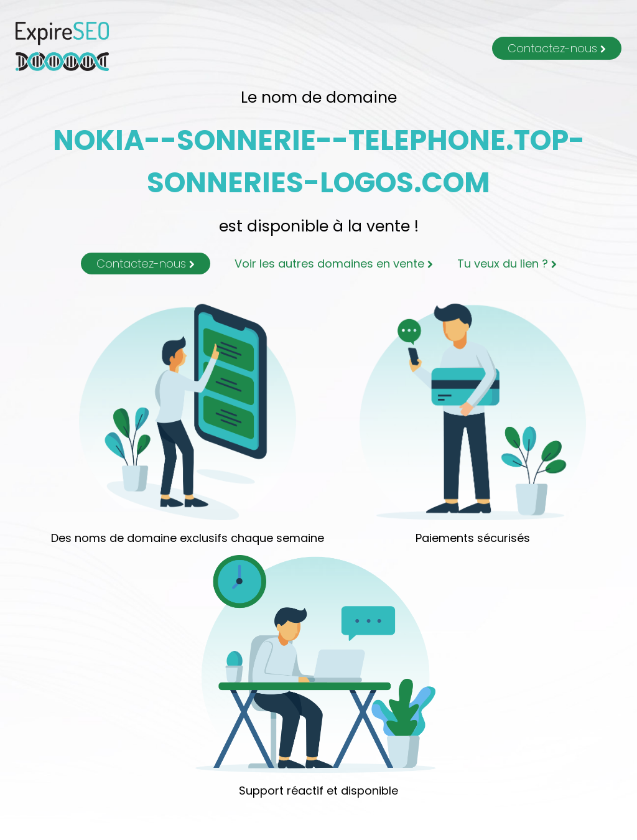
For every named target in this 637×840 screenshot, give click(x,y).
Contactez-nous (557, 48)
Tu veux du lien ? (507, 264)
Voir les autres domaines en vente (334, 264)
